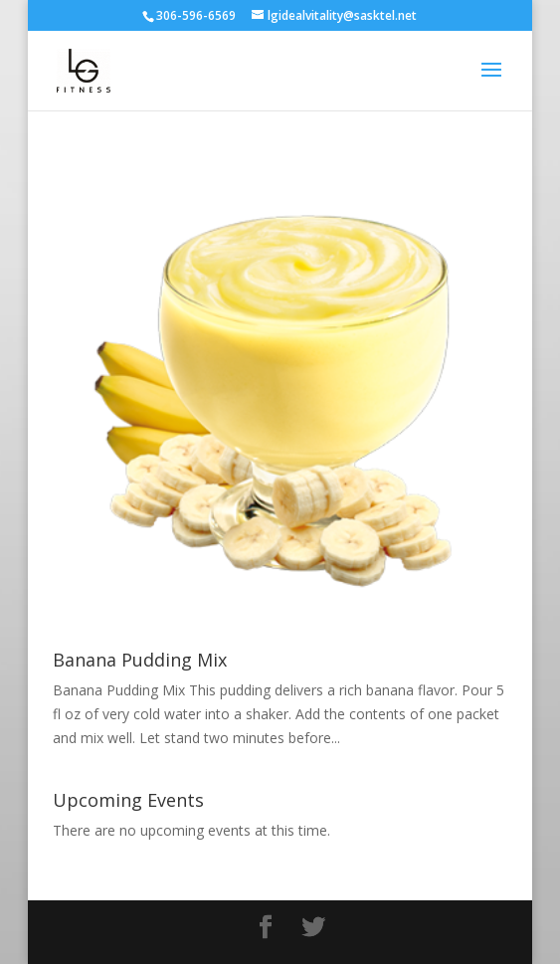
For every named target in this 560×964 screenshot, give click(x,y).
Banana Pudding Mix (140, 660)
